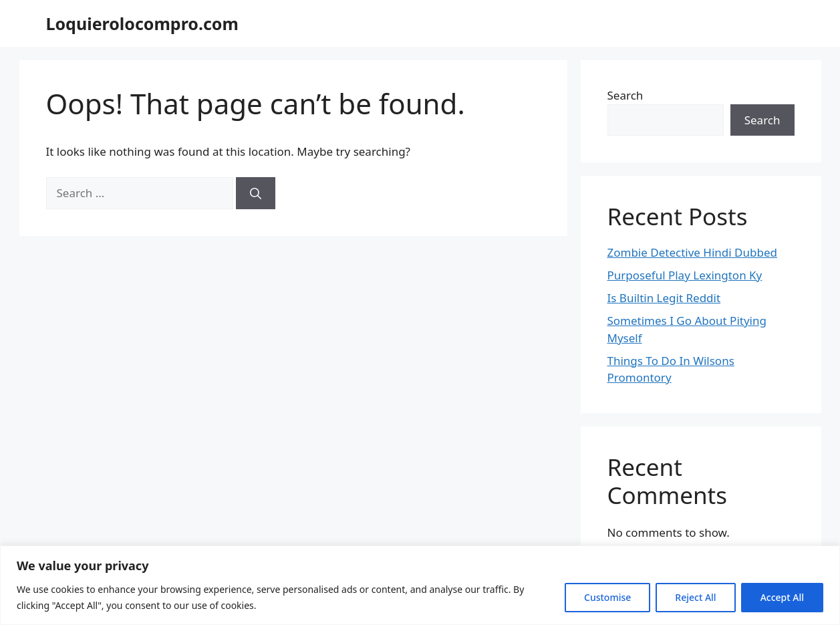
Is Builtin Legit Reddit (664, 298)
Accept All (782, 597)
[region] (420, 585)
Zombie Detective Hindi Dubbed (692, 252)
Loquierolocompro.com (142, 23)
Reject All (695, 597)
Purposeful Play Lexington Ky (685, 275)
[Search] (256, 193)
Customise (607, 597)
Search (625, 95)
